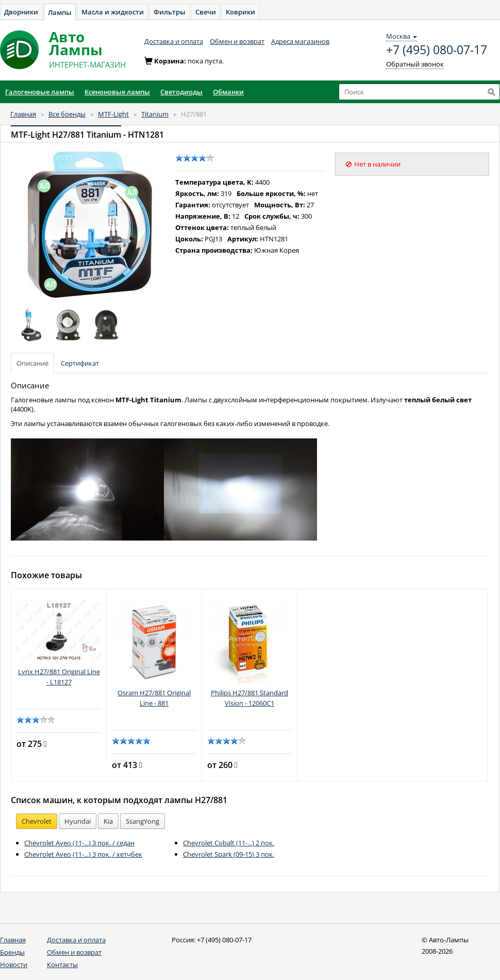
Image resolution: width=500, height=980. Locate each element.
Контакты (62, 965)
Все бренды (67, 114)
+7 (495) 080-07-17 (437, 50)
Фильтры (170, 12)
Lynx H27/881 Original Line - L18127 (59, 677)
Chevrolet (37, 821)
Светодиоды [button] (181, 92)
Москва (402, 36)
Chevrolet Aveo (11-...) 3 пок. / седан (79, 843)
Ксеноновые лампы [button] (117, 92)
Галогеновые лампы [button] (40, 92)
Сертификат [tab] (80, 363)
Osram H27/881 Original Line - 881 (154, 698)
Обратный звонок (415, 64)
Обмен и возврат (237, 41)
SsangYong (143, 821)
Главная (23, 114)
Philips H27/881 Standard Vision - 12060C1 (249, 698)
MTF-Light (113, 114)
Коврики (240, 12)
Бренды (12, 952)
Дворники (21, 12)
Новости (14, 965)
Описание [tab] (32, 363)
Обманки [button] (228, 92)
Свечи (206, 12)
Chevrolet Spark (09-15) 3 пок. (229, 854)
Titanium (155, 114)
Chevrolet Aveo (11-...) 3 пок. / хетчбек (83, 854)
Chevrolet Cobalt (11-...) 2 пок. (229, 843)
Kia (108, 821)
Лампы (60, 12)
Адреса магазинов (300, 41)
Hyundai (78, 821)
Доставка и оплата (174, 41)
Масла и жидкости (113, 12)
